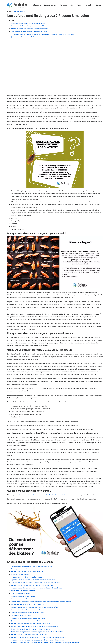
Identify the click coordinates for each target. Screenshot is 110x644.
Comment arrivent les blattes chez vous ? (23, 591)
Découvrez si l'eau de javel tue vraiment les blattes (26, 610)
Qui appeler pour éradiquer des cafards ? (23, 37)
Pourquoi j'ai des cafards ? (19, 569)
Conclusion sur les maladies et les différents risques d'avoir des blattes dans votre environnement (44, 34)
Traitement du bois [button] (66, 5)
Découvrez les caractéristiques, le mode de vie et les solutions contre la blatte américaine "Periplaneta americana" (45, 643)
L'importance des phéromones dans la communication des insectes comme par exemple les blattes (41, 602)
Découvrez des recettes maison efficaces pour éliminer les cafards (31, 624)
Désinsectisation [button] (50, 5)
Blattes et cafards (19, 11)
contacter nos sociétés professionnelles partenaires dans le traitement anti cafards (42, 495)
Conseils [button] (89, 5)
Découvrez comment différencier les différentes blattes (27, 577)
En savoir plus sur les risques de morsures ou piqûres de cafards (30, 629)
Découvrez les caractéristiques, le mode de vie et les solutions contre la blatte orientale (37, 640)
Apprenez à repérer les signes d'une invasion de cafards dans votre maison (33, 580)
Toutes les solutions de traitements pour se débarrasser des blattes (31, 566)
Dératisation (37, 5)
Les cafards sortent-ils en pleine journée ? (23, 596)
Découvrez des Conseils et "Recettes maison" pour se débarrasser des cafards (35, 607)
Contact (98, 5)
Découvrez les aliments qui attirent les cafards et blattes (28, 618)
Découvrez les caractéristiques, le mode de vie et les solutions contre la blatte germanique (38, 637)
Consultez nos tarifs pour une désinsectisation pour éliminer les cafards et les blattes (37, 632)
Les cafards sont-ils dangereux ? (21, 574)
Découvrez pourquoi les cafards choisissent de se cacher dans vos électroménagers (36, 588)
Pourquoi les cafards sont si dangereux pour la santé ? (27, 26)
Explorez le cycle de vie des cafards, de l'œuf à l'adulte (27, 613)
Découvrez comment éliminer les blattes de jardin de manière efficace (32, 585)
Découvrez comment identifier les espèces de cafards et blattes (30, 635)
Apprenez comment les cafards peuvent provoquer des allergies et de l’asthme (35, 626)
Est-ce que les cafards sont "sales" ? (22, 615)
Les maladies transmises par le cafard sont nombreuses (28, 23)
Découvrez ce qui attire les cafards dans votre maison (27, 572)
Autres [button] (79, 5)
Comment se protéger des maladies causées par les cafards (29, 31)
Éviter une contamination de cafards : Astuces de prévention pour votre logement (35, 583)
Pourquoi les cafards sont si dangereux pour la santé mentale (30, 29)
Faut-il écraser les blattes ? (19, 599)
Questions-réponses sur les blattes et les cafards (26, 621)
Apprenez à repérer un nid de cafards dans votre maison (28, 604)
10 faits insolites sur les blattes (20, 593)
